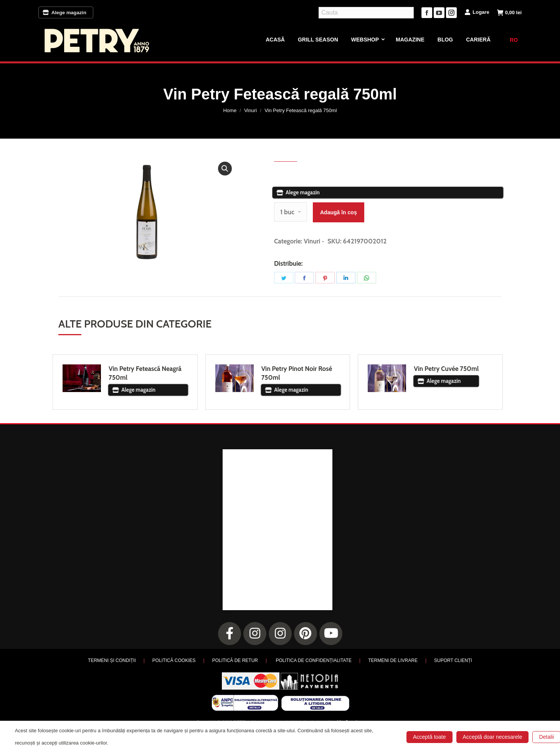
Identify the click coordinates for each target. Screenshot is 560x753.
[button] (225, 169)
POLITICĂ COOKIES (174, 660)
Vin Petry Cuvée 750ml (446, 369)
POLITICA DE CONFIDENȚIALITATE (314, 660)
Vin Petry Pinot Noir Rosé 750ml (297, 373)
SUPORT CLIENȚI (453, 660)
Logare (477, 12)
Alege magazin (66, 12)
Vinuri (312, 241)
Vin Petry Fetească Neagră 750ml (145, 373)
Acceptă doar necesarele (493, 737)
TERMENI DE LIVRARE (393, 660)
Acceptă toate (429, 737)
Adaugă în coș (339, 212)
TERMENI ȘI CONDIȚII (112, 660)
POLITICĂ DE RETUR (235, 660)
